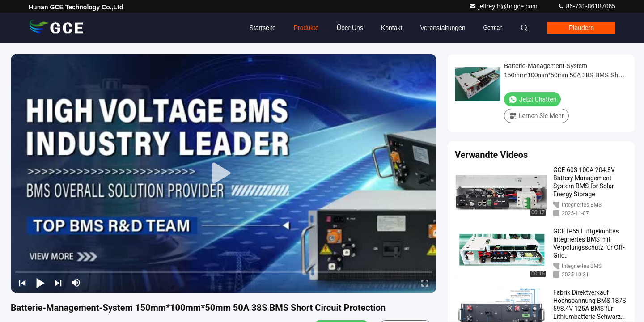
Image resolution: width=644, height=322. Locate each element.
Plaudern (581, 28)
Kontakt (392, 28)
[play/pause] (40, 283)
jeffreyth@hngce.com (504, 6)
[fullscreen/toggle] (425, 283)
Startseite (263, 28)
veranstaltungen (443, 28)
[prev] (22, 283)
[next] (58, 283)
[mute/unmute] (76, 283)
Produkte (306, 28)
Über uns (350, 28)
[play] (224, 174)
